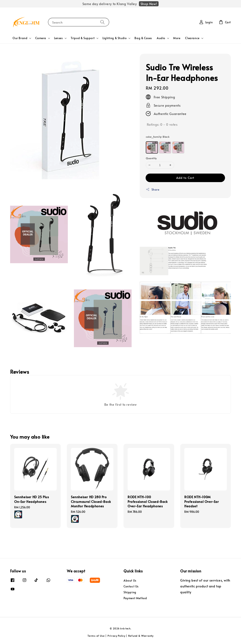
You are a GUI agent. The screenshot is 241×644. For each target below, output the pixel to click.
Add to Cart (185, 178)
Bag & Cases (143, 38)
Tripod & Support (83, 38)
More (177, 38)
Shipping (130, 592)
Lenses (58, 38)
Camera (41, 38)
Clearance (192, 38)
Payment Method (135, 598)
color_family (158, 137)
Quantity (151, 158)
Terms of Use (96, 636)
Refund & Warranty (141, 636)
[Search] (102, 22)
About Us (130, 581)
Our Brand (20, 38)
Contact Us (131, 586)
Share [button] (153, 189)
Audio (161, 38)
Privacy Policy (116, 636)
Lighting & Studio (115, 38)
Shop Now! (149, 4)
